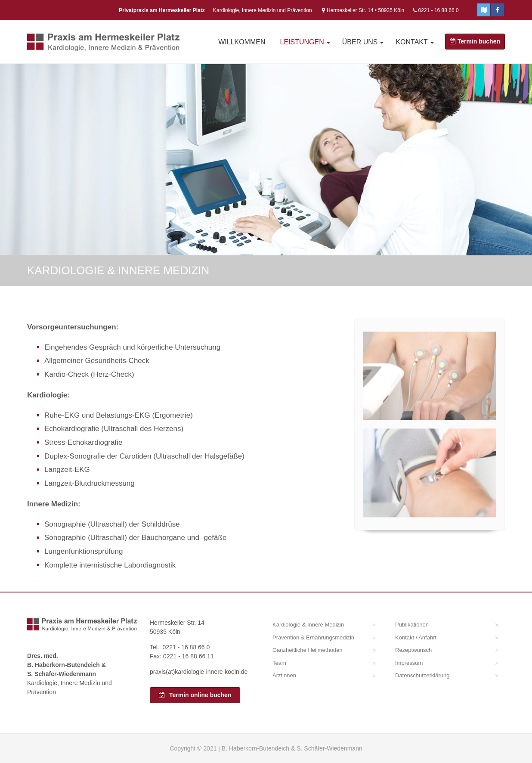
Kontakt (411, 42)
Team (279, 663)
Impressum (409, 663)
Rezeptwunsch (413, 650)
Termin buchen (475, 41)
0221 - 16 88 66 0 (439, 10)
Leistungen (302, 42)
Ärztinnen (284, 675)
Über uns (360, 42)
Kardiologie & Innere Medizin (308, 625)
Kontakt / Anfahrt (416, 637)
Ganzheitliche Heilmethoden (308, 650)
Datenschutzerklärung (422, 675)
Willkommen (242, 42)
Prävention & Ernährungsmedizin (313, 637)
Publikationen (412, 625)
